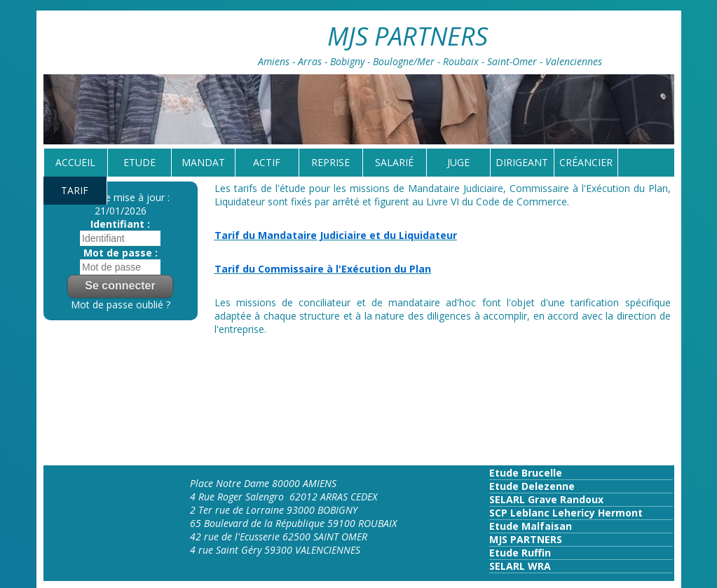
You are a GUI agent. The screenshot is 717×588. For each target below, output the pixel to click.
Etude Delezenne (532, 486)
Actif (267, 162)
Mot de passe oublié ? (121, 305)
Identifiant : (120, 224)
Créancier (586, 162)
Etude (139, 162)
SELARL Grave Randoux (546, 499)
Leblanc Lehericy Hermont (575, 513)
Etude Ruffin (520, 553)
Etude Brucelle (526, 473)
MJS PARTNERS (526, 539)
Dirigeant (522, 162)
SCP (498, 513)
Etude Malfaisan (531, 526)
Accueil (75, 162)
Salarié (394, 162)
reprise (330, 162)
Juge (458, 162)
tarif (75, 190)
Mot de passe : (121, 253)
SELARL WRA (520, 566)
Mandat (203, 162)
